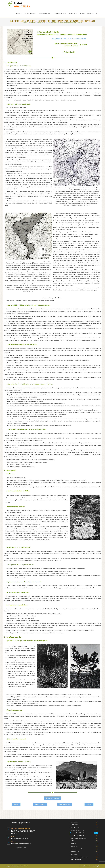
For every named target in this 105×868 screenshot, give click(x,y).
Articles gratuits (75, 827)
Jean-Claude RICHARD (78, 39)
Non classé (74, 854)
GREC (73, 841)
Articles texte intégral (77, 833)
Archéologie (74, 825)
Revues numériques (76, 860)
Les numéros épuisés (77, 849)
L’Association (87, 866)
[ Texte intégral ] (69, 52)
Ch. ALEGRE (56, 39)
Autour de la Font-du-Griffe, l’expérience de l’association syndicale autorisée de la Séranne (59, 23)
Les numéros (75, 846)
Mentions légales (96, 866)
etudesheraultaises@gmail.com (20, 838)
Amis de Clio (75, 822)
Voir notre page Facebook (21, 823)
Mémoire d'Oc (75, 852)
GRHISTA (74, 844)
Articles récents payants (78, 830)
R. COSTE (64, 39)
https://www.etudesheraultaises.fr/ (21, 844)
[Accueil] (25, 23)
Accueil (81, 866)
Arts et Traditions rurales (78, 836)
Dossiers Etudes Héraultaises (79, 838)
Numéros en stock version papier (80, 857)
